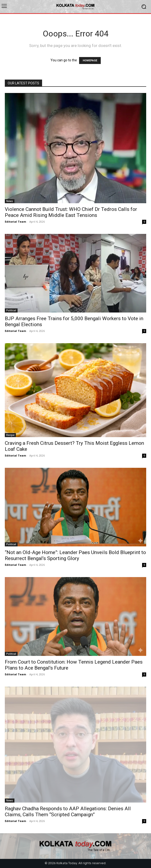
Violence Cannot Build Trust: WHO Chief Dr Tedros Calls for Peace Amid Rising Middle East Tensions (71, 212)
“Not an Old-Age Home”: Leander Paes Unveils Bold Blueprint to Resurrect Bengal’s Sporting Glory (75, 555)
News (10, 201)
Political (11, 310)
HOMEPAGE (90, 61)
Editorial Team (15, 222)
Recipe (10, 435)
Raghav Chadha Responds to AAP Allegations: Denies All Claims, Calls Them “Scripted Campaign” (68, 812)
